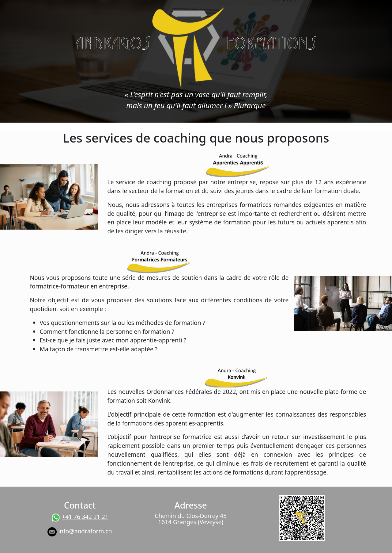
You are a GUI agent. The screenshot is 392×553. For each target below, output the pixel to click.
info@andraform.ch (85, 531)
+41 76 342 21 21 (85, 517)
